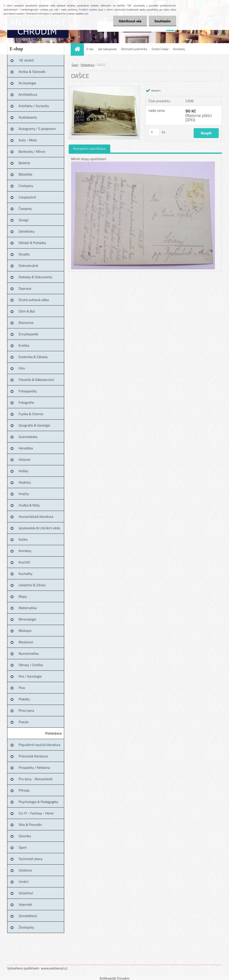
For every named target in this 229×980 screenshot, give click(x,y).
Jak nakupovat (107, 49)
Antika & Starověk (32, 72)
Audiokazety (28, 117)
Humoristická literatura (36, 517)
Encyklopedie (29, 334)
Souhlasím (162, 21)
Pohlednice (53, 733)
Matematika (28, 608)
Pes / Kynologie (30, 676)
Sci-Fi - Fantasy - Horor (36, 813)
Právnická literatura (33, 756)
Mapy (23, 596)
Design (24, 220)
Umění (23, 882)
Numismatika (29, 653)
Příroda (24, 790)
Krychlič (24, 562)
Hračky (24, 494)
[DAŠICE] (104, 88)
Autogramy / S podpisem (37, 129)
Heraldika (26, 448)
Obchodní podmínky (134, 49)
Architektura (28, 94)
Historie (24, 459)
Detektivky (27, 231)
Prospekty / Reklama (34, 767)
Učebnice (25, 870)
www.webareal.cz (54, 968)
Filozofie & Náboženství (36, 380)
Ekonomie (26, 323)
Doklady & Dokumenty (35, 277)
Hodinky (25, 482)
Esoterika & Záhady (33, 357)
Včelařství (26, 893)
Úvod (75, 65)
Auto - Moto (28, 140)
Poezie (24, 722)
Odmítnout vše (130, 21)
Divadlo (24, 254)
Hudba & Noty (29, 505)
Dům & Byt (27, 311)
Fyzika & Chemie (31, 414)
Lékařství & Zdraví (32, 585)
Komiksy (25, 551)
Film (22, 368)
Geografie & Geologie (34, 425)
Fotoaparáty (28, 391)
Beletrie (24, 163)
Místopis (25, 631)
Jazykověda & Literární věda (39, 528)
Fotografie (26, 402)
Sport (23, 847)
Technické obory (31, 859)
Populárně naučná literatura (39, 745)
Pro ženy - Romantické (36, 779)
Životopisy (26, 927)
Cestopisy (26, 186)
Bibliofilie (25, 174)
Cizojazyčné (27, 197)
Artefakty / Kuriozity (34, 106)
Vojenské (25, 904)
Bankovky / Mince (32, 151)
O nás (90, 49)
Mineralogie (27, 619)
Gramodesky (28, 437)
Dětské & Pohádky (32, 243)
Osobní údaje (160, 49)
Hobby (23, 471)
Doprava (25, 288)
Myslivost (26, 642)
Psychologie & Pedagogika (38, 802)
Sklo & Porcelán (30, 825)
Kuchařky (25, 574)
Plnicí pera (26, 710)
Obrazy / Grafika (31, 665)
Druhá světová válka (34, 300)
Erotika (24, 345)
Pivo (22, 688)
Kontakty (179, 49)
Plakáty (24, 699)
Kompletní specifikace (89, 149)
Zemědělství (28, 916)
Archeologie (27, 83)
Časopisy (25, 208)
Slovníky (25, 836)
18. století (26, 60)
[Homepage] (79, 49)
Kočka (23, 539)
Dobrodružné (28, 266)
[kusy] (154, 132)
